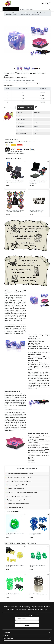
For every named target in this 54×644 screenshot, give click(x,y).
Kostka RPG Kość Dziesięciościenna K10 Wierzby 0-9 (15, 534)
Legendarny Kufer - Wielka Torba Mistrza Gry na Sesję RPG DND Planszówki (15, 181)
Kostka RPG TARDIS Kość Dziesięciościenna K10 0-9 (36, 534)
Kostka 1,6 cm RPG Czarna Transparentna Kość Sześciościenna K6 (38, 594)
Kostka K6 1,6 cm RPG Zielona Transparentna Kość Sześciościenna (14, 594)
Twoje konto (8, 639)
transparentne (43, 439)
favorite (43, 3)
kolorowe (30, 442)
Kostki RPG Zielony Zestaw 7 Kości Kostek (38, 566)
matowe (37, 439)
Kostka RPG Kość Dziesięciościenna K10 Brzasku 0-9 (15, 566)
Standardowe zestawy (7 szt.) (35, 436)
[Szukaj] (35, 9)
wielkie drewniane (41, 456)
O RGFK (6, 636)
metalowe (36, 442)
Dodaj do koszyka (25, 107)
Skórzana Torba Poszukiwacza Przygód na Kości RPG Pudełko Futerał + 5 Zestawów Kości (38, 182)
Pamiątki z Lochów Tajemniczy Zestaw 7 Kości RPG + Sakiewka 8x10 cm (15, 211)
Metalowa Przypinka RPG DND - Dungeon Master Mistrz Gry (37, 211)
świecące (42, 451)
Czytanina (7, 632)
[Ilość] (11, 108)
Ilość (5, 108)
